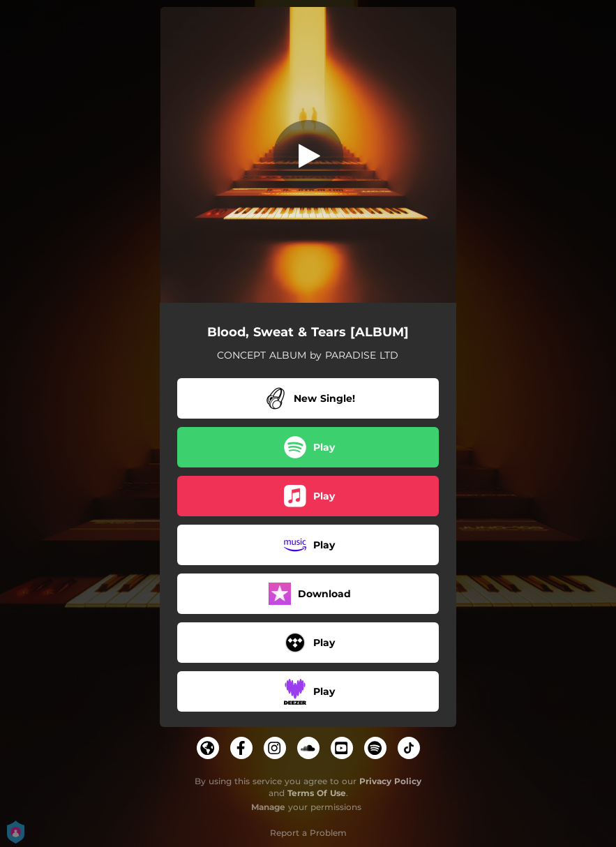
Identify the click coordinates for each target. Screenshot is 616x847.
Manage (268, 807)
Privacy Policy (390, 781)
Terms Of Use (317, 793)
